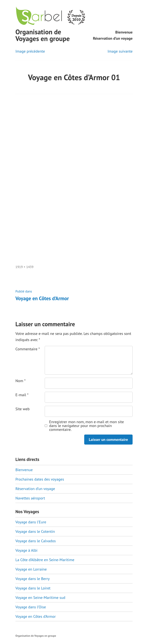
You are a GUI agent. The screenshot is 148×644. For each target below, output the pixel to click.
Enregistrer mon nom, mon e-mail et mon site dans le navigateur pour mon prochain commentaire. (87, 426)
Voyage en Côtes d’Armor (36, 616)
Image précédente (30, 51)
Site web (22, 409)
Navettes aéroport (30, 498)
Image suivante (120, 51)
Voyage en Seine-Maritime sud (40, 598)
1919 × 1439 (24, 267)
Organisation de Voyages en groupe (43, 35)
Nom (21, 381)
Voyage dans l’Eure (31, 522)
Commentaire (28, 349)
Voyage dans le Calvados (36, 541)
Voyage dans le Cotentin (35, 531)
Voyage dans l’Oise (31, 607)
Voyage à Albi (26, 550)
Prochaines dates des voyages (40, 479)
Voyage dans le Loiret (33, 588)
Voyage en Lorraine (31, 569)
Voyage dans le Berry (33, 579)
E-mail (22, 395)
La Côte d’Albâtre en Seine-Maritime (45, 560)
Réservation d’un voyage (113, 38)
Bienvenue (124, 32)
